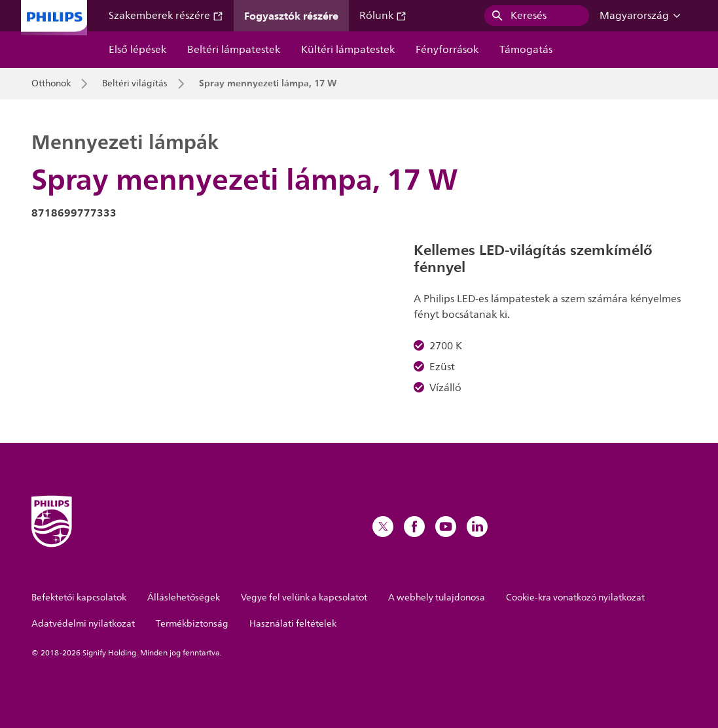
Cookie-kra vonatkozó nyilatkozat (575, 598)
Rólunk (383, 16)
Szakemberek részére (166, 16)
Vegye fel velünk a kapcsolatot (304, 598)
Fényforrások (447, 50)
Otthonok (51, 84)
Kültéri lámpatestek (348, 50)
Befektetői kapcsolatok (79, 598)
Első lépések (137, 50)
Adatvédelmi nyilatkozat (83, 624)
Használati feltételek (293, 624)
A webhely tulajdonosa (437, 598)
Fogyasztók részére (291, 16)
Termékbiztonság (192, 624)
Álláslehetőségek (184, 598)
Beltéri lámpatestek (234, 50)
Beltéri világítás (135, 84)
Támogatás (526, 50)
